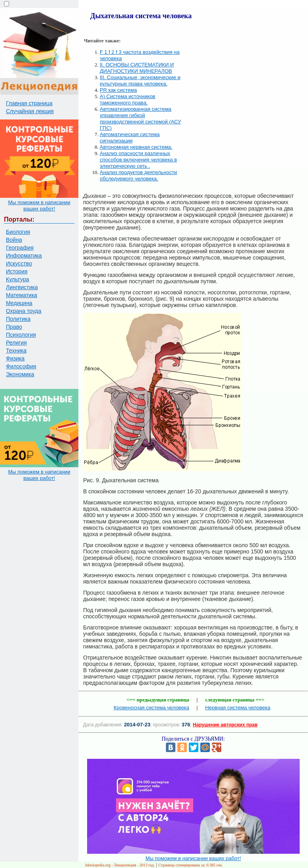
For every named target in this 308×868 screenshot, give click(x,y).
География (20, 248)
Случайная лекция (30, 111)
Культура (17, 279)
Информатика (24, 256)
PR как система (118, 90)
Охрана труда (24, 311)
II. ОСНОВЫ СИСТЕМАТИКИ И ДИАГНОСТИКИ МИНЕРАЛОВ (137, 68)
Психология (21, 335)
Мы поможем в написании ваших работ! (39, 206)
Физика (15, 358)
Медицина (19, 303)
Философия (21, 366)
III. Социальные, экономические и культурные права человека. (140, 81)
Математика (22, 295)
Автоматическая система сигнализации (130, 137)
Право (14, 327)
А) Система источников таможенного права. (127, 99)
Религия (16, 343)
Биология (18, 232)
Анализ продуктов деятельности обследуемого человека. (138, 175)
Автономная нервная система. (136, 147)
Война (14, 240)
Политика (18, 319)
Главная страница (29, 103)
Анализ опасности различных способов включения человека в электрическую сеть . (138, 160)
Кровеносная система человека (151, 708)
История (17, 271)
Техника (16, 351)
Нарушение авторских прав (225, 725)
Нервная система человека (238, 708)
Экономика (20, 374)
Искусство (19, 263)
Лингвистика (22, 287)
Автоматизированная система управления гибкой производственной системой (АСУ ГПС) (140, 118)
